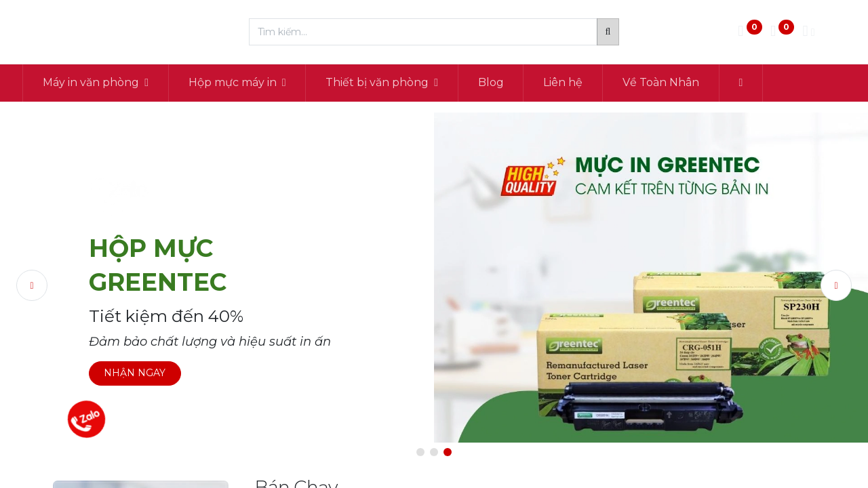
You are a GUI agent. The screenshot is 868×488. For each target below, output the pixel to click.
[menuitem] (521, 83)
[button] (771, 83)
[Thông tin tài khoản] (808, 32)
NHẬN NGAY (135, 373)
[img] (51, 286)
